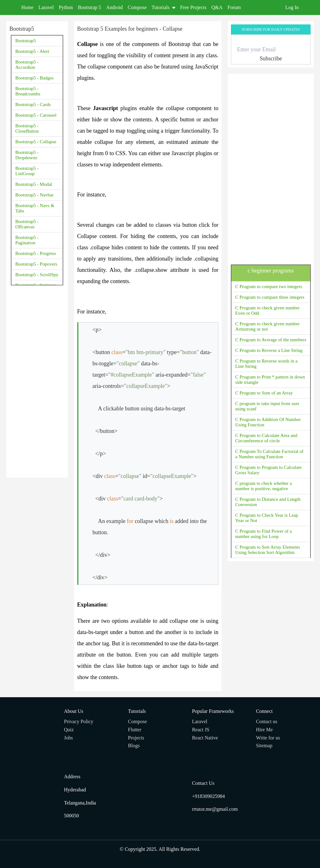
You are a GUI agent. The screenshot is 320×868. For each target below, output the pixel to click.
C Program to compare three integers (270, 297)
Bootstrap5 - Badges (34, 78)
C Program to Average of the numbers (271, 340)
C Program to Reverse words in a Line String (266, 364)
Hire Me (264, 730)
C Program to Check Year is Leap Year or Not (267, 518)
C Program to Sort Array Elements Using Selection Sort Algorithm (268, 550)
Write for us (268, 738)
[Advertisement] (37, 381)
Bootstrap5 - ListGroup (27, 171)
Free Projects (193, 7)
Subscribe (271, 58)
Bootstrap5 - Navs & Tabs (35, 208)
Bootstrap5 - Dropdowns (27, 155)
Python (66, 7)
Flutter (135, 730)
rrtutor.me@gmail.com (215, 809)
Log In (292, 7)
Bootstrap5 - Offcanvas (27, 224)
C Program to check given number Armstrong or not (267, 326)
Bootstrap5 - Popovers (36, 264)
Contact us (267, 721)
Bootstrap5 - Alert (32, 51)
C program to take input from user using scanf (267, 406)
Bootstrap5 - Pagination (27, 240)
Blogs (134, 746)
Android (115, 7)
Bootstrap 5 (89, 7)
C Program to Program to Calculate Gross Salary (268, 470)
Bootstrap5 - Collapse (36, 142)
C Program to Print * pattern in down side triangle (270, 380)
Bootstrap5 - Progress (36, 253)
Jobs (68, 738)
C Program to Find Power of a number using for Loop (264, 534)
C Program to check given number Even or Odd (267, 310)
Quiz (69, 730)
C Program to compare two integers (269, 287)
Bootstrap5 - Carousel (36, 115)
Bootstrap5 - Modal (34, 184)
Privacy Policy (79, 721)
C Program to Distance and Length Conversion (268, 502)
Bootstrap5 (26, 41)
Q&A (217, 7)
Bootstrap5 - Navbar (34, 195)
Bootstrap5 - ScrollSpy (37, 275)
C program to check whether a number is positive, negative (264, 486)
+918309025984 (208, 796)
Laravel (46, 7)
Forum (234, 7)
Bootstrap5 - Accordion (27, 65)
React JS (201, 730)
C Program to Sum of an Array (264, 393)
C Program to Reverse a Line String (269, 350)
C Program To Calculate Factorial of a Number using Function (269, 454)
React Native (205, 738)
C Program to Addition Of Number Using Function (268, 422)
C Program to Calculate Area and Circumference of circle (266, 438)
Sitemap (264, 746)
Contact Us (203, 783)
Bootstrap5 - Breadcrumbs (28, 91)
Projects (136, 738)
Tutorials (163, 7)
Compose (137, 7)
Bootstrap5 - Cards (33, 104)
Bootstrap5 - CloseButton (27, 128)
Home (27, 7)
